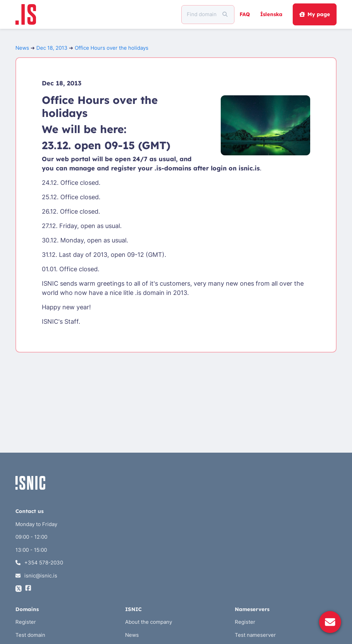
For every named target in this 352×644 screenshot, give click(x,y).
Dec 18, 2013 (52, 48)
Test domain (30, 635)
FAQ (245, 14)
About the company (149, 622)
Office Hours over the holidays (112, 48)
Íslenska (271, 14)
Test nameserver (255, 635)
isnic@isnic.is (37, 576)
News (22, 48)
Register (26, 622)
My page (315, 14)
